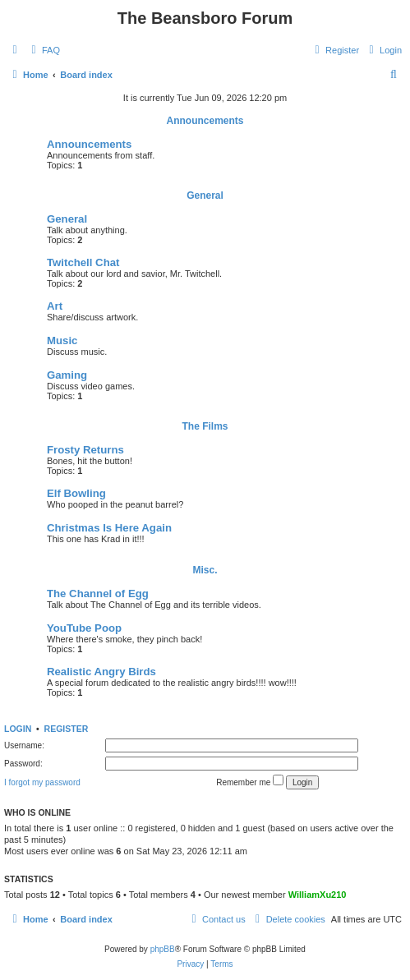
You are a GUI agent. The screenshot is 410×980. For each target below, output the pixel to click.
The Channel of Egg (98, 594)
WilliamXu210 (318, 895)
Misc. (205, 570)
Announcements (205, 121)
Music (62, 340)
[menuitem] (44, 50)
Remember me (250, 781)
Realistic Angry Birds (101, 672)
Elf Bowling (76, 493)
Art (55, 306)
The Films (205, 426)
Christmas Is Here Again (109, 528)
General (205, 196)
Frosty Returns (85, 450)
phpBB (163, 949)
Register (67, 729)
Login (18, 729)
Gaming (67, 375)
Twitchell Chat (83, 262)
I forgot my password (42, 782)
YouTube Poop (84, 628)
